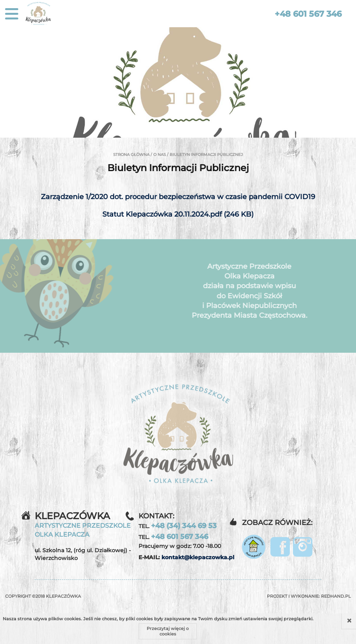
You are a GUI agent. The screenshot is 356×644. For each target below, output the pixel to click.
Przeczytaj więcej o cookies (168, 631)
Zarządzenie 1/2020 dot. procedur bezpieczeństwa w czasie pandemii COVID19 (178, 197)
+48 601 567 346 (308, 14)
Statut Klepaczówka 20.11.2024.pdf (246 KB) (178, 214)
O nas (160, 155)
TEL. (178, 526)
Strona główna (131, 155)
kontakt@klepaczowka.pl (198, 557)
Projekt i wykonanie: (309, 596)
